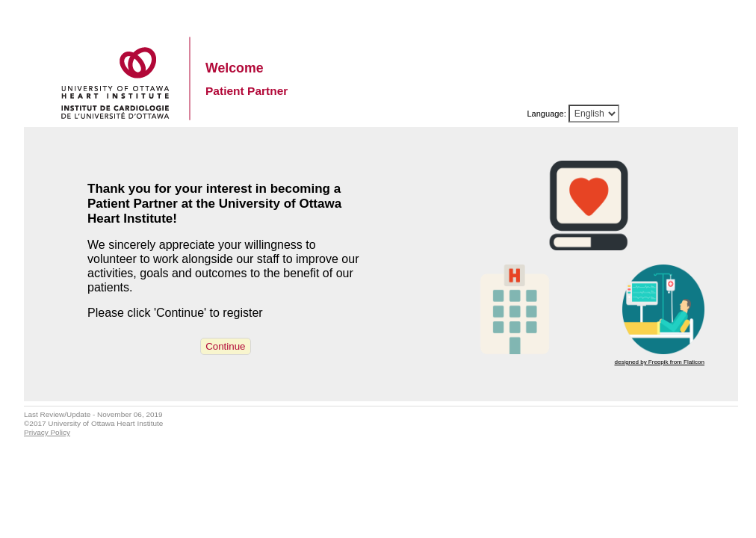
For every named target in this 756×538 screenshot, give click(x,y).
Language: (546, 114)
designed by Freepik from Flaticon (660, 362)
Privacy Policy (47, 432)
